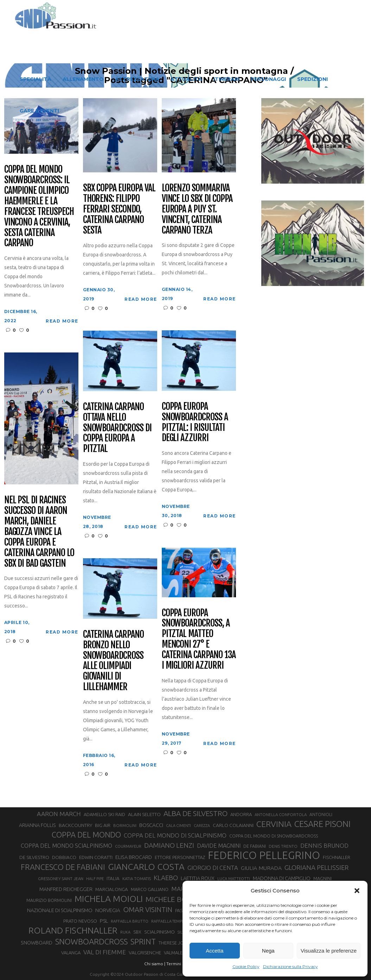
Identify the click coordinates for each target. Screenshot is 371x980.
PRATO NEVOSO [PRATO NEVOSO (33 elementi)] (80, 921)
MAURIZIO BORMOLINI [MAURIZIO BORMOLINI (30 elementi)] (49, 900)
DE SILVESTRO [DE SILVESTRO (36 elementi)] (34, 857)
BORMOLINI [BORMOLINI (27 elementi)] (125, 825)
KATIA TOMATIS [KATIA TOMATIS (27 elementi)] (137, 879)
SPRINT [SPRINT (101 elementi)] (143, 941)
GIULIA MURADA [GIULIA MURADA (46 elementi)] (261, 868)
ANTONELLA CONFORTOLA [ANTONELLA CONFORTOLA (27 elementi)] (281, 814)
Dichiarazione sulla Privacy (290, 966)
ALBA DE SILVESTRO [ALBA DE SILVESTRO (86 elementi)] (196, 813)
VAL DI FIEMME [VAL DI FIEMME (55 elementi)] (105, 952)
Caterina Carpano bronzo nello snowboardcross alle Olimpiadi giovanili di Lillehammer (113, 661)
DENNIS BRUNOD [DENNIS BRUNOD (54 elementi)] (324, 845)
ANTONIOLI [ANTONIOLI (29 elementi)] (321, 814)
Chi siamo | (155, 964)
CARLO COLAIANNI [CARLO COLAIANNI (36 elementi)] (233, 825)
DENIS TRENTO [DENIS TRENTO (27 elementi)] (283, 846)
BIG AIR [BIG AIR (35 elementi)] (103, 825)
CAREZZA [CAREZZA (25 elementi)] (202, 826)
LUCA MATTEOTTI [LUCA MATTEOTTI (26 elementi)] (234, 879)
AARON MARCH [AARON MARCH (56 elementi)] (59, 814)
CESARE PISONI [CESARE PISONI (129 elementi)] (322, 824)
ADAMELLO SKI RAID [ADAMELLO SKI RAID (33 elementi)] (104, 814)
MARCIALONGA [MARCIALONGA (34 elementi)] (112, 889)
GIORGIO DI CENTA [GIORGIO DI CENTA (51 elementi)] (213, 868)
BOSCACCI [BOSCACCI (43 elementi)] (151, 825)
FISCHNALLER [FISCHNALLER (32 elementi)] (337, 857)
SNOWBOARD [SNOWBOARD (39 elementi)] (37, 943)
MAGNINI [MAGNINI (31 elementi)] (322, 878)
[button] (357, 891)
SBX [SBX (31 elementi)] (137, 932)
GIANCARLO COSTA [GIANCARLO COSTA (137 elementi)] (146, 867)
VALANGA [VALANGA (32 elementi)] (71, 953)
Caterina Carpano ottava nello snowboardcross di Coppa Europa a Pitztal (117, 428)
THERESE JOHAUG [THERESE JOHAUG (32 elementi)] (177, 943)
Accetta (215, 951)
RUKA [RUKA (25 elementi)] (125, 932)
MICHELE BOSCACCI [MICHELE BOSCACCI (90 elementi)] (178, 899)
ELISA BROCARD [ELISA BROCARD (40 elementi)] (134, 857)
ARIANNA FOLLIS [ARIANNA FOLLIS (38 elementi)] (37, 825)
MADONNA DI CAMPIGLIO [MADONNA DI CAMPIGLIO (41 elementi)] (282, 878)
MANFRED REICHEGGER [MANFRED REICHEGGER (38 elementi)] (66, 889)
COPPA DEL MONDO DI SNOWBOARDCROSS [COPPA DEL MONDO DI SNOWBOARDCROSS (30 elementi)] (274, 836)
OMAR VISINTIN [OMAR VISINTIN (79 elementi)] (148, 909)
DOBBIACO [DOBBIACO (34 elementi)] (64, 857)
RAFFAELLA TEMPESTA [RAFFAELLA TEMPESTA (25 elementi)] (170, 921)
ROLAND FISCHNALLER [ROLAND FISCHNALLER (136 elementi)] (73, 930)
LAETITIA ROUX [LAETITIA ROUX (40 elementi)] (198, 878)
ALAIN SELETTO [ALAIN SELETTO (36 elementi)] (144, 814)
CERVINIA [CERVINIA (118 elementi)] (274, 824)
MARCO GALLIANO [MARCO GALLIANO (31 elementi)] (150, 889)
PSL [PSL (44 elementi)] (104, 921)
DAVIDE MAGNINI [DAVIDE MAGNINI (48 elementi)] (219, 846)
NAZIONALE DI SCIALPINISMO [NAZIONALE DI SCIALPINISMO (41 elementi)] (60, 910)
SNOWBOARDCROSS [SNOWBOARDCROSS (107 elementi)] (91, 941)
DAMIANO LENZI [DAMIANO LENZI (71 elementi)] (169, 845)
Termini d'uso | (181, 964)
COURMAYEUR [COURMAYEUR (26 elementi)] (128, 846)
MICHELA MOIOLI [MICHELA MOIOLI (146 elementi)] (109, 899)
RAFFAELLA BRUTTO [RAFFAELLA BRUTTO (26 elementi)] (130, 921)
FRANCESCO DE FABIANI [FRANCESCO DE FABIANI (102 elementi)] (63, 867)
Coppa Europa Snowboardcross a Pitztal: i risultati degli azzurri (195, 422)
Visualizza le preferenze (329, 951)
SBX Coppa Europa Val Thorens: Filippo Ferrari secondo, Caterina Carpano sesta (119, 209)
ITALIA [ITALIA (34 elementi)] (113, 879)
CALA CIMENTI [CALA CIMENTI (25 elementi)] (178, 826)
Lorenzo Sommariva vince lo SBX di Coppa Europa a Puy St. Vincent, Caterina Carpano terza (197, 209)
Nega (268, 951)
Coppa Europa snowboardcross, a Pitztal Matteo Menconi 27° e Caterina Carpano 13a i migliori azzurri (199, 639)
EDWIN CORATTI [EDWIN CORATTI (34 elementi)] (96, 857)
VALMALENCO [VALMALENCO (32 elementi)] (178, 953)
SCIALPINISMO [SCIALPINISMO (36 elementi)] (159, 932)
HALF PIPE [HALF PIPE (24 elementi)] (95, 879)
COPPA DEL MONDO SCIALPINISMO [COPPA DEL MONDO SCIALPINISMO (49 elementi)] (66, 846)
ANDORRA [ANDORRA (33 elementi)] (241, 814)
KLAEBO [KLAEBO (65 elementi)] (166, 878)
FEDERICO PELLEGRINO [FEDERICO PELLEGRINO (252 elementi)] (264, 855)
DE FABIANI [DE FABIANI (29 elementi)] (255, 846)
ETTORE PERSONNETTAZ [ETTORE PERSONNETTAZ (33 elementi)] (180, 857)
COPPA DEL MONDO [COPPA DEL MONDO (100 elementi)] (86, 835)
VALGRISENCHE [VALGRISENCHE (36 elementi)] (145, 953)
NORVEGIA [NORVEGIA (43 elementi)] (108, 910)
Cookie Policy (246, 966)
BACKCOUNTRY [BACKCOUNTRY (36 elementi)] (75, 825)
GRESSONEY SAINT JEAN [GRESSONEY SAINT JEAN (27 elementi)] (61, 879)
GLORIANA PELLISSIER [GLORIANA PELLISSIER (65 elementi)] (316, 867)
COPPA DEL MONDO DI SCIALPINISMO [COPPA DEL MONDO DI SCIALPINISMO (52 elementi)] (175, 835)
